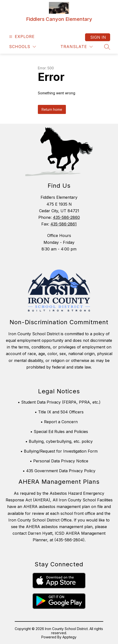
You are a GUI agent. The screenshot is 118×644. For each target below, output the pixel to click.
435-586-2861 (64, 224)
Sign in (98, 37)
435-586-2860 (66, 217)
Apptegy (69, 637)
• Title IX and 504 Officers (59, 412)
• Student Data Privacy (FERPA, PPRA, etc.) (59, 402)
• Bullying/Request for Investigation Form (59, 451)
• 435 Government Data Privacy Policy (59, 471)
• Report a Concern (59, 422)
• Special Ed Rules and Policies (59, 432)
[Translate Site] (77, 47)
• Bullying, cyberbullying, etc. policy (59, 441)
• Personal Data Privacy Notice (59, 461)
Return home (52, 109)
